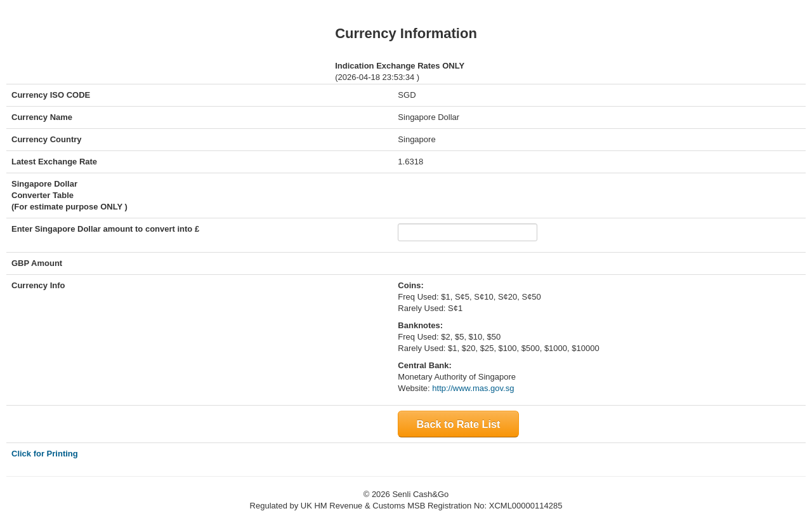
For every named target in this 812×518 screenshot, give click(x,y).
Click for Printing (45, 454)
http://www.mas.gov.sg (473, 388)
